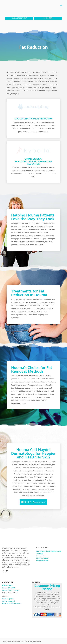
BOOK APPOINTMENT (19, 18)
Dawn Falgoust (8, 599)
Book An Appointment (35, 502)
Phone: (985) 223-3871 (11, 590)
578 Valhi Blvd (7, 586)
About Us (40, 553)
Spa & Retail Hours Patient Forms (49, 551)
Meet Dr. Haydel (42, 558)
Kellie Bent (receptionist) (12, 603)
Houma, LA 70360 (9, 588)
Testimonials (41, 556)
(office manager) (9, 601)
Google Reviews (42, 560)
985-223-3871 (48, 18)
